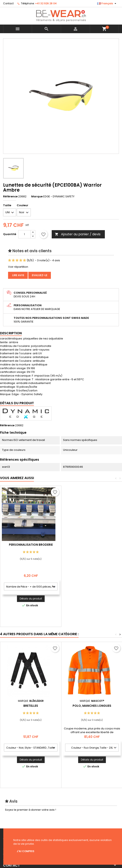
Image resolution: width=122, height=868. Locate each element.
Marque (37, 197)
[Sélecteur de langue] (107, 4)
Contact (8, 3)
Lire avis (18, 275)
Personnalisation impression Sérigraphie (31, 546)
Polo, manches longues (92, 706)
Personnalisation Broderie (92, 545)
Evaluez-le (40, 275)
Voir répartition (18, 267)
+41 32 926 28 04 (46, 3)
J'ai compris (26, 851)
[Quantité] (24, 234)
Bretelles (31, 706)
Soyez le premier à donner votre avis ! (30, 810)
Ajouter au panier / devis (78, 234)
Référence (10, 197)
